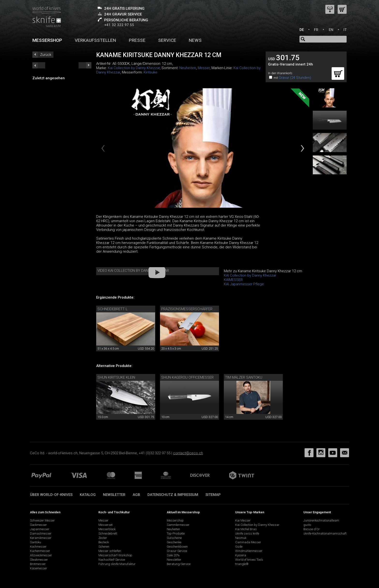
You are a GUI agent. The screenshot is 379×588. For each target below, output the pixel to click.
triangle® (242, 564)
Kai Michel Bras (246, 529)
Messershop (47, 40)
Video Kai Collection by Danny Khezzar (133, 271)
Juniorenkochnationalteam (321, 520)
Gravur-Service (177, 551)
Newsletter (114, 495)
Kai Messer (243, 520)
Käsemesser (39, 568)
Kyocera (241, 555)
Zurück (46, 55)
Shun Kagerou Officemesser (187, 377)
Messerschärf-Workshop (115, 555)
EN (331, 30)
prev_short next (85, 65)
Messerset (106, 525)
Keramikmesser (41, 538)
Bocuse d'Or (312, 529)
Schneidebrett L (113, 309)
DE (302, 30)
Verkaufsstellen (95, 40)
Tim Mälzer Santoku (244, 377)
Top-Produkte (176, 533)
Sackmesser (38, 525)
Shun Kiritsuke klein (116, 377)
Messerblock (107, 529)
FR (316, 30)
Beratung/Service (179, 564)
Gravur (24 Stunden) (295, 78)
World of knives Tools (249, 560)
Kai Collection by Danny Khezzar (134, 68)
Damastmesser (41, 533)
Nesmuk (241, 538)
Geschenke (174, 542)
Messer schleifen (110, 551)
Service (167, 40)
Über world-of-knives (51, 495)
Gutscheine (174, 538)
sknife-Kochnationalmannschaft (325, 533)
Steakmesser (39, 560)
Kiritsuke (150, 72)
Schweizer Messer (42, 520)
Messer (204, 68)
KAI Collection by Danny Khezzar (250, 275)
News (195, 40)
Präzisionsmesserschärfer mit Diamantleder (203, 309)
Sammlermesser (178, 525)
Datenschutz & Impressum (173, 495)
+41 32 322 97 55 (119, 25)
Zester (103, 538)
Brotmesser (38, 564)
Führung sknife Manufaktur (117, 564)
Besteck (104, 542)
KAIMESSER (233, 280)
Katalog (88, 495)
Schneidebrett (108, 533)
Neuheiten (188, 68)
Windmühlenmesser (249, 551)
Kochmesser (38, 547)
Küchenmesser (40, 551)
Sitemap (213, 495)
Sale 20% (173, 555)
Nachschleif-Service (112, 560)
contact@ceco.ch (188, 453)
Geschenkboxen (177, 547)
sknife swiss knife (247, 533)
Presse (137, 40)
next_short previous (39, 65)
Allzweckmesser (41, 555)
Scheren (104, 547)
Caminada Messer (248, 542)
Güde (239, 547)
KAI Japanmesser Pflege (244, 284)
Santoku (36, 542)
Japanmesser (40, 529)
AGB (136, 495)
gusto (307, 525)
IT (345, 30)
